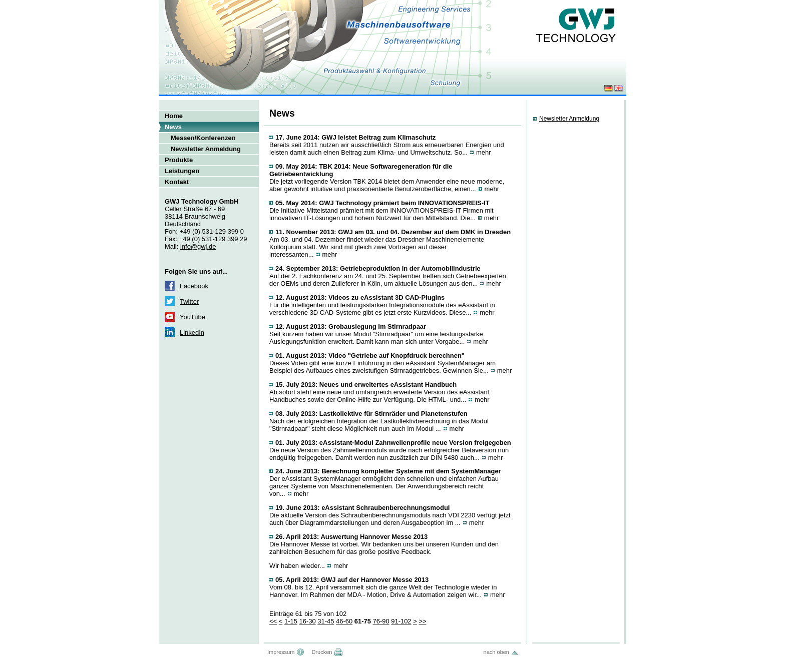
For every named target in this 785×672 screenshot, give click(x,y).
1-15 (291, 621)
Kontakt (177, 182)
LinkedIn (192, 332)
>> (422, 621)
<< (273, 621)
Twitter (189, 301)
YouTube (192, 317)
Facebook (194, 286)
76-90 (381, 621)
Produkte (179, 160)
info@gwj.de (198, 246)
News (173, 127)
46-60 (344, 621)
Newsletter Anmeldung (206, 149)
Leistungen (182, 171)
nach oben (496, 652)
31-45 (326, 621)
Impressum (281, 652)
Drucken (322, 652)
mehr (484, 152)
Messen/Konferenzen (203, 138)
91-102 (401, 621)
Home (174, 116)
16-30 (307, 621)
